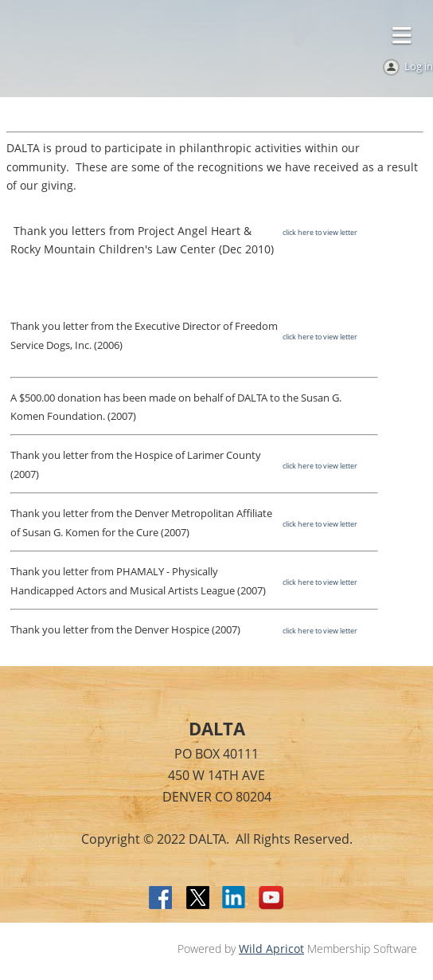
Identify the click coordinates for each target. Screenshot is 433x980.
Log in (419, 66)
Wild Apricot (271, 949)
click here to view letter (320, 232)
